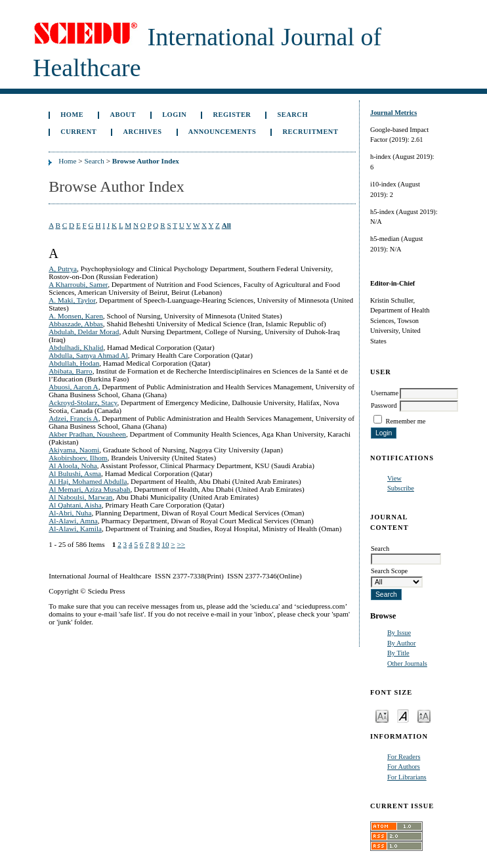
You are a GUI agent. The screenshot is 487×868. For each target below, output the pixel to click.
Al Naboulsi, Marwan (80, 497)
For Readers (404, 757)
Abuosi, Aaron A (74, 387)
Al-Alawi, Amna (73, 521)
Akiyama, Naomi (74, 450)
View (394, 478)
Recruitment (311, 132)
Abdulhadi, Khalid (76, 347)
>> (181, 544)
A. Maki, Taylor (72, 300)
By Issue (399, 633)
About (123, 115)
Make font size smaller (382, 715)
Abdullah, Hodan (74, 363)
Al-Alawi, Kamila (75, 529)
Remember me (406, 421)
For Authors (404, 767)
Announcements (222, 132)
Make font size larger (424, 715)
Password (384, 405)
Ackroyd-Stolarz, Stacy (83, 402)
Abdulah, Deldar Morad (84, 332)
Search (293, 115)
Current (78, 132)
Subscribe (401, 488)
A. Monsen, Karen (76, 316)
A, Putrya (63, 269)
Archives (142, 132)
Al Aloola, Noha (73, 466)
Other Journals (407, 663)
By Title (398, 653)
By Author (402, 643)
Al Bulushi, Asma (75, 473)
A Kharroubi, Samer (78, 284)
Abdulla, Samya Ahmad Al (88, 355)
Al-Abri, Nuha (70, 513)
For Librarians (407, 777)
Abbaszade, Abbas (76, 324)
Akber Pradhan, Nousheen (87, 434)
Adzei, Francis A (74, 418)
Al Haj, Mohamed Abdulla (88, 481)
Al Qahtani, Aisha (75, 505)
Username (385, 393)
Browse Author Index (146, 161)
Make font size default (403, 715)
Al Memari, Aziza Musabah (89, 489)
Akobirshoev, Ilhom (78, 458)
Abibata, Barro (70, 371)
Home (72, 115)
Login (174, 115)
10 (165, 544)
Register (232, 115)
